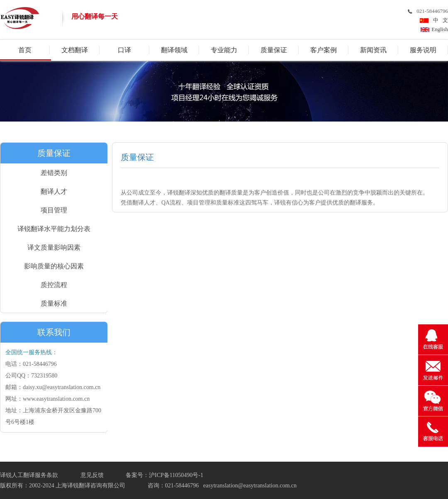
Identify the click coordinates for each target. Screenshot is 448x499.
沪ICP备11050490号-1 (176, 475)
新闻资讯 (373, 50)
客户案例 (324, 50)
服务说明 (423, 50)
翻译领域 (174, 50)
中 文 (439, 20)
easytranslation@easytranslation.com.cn (250, 486)
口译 (124, 50)
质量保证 (274, 50)
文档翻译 (75, 50)
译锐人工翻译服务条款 (29, 475)
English (440, 29)
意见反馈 (92, 475)
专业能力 (224, 50)
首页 (25, 50)
